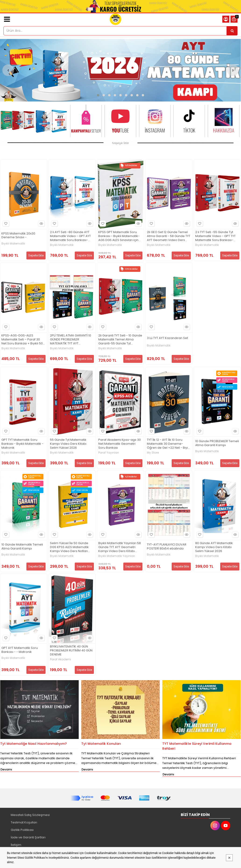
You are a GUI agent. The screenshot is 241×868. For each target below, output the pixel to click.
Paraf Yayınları (109, 453)
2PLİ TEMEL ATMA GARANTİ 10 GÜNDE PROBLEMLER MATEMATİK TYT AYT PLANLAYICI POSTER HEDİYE (71, 340)
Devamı (6, 769)
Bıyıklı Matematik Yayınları (117, 556)
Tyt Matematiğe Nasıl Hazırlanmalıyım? (34, 744)
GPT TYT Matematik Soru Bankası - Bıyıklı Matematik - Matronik (22, 444)
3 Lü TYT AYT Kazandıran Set (167, 338)
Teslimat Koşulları (24, 822)
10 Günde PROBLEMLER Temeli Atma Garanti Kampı (217, 443)
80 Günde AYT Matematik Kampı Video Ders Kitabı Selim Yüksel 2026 (214, 547)
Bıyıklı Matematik (13, 244)
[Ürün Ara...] (232, 31)
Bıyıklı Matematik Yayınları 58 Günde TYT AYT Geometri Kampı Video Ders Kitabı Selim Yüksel (120, 547)
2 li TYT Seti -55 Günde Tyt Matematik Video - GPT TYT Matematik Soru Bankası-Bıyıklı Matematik (215, 236)
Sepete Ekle (36, 255)
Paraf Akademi (60, 659)
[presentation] (8, 70)
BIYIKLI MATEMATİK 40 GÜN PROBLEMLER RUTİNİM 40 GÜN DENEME (71, 651)
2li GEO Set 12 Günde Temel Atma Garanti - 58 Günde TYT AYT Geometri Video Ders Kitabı (169, 236)
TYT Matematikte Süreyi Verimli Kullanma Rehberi (197, 746)
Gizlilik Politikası (22, 830)
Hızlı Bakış (41, 223)
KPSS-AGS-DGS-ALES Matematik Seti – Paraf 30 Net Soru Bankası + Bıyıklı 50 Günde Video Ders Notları (22, 340)
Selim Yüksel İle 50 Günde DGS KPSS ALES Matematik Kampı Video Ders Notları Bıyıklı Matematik (69, 547)
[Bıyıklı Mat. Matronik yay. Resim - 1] (120, 143)
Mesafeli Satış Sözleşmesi (30, 815)
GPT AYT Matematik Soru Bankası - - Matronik (20, 650)
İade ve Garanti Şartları (28, 837)
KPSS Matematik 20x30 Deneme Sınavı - (18, 236)
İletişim (16, 845)
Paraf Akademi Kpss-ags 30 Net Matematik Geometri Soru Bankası (120, 444)
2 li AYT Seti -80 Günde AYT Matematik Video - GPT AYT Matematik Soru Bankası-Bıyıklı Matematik (70, 236)
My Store (153, 453)
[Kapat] (229, 858)
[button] (98, 95)
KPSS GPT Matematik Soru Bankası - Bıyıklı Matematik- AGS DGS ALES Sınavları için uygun (119, 236)
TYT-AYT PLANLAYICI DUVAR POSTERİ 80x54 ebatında (167, 547)
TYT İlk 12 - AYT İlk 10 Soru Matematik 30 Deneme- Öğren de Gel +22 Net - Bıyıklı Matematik (169, 444)
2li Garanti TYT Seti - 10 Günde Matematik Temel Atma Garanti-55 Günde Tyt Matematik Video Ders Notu (120, 340)
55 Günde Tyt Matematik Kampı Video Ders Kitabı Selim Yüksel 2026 (68, 444)
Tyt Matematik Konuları (101, 744)
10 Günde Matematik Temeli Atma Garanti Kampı (22, 547)
